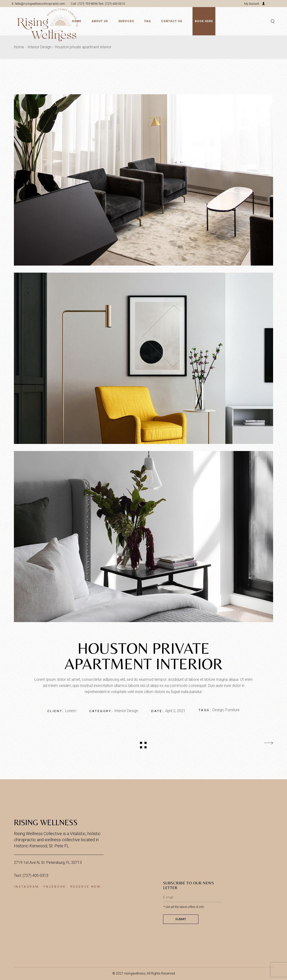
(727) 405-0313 (115, 4)
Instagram (27, 887)
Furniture (233, 710)
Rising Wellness (46, 822)
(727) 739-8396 (88, 4)
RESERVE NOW (86, 887)
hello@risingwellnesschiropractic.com (40, 4)
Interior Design (126, 711)
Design (218, 710)
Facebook (55, 887)
